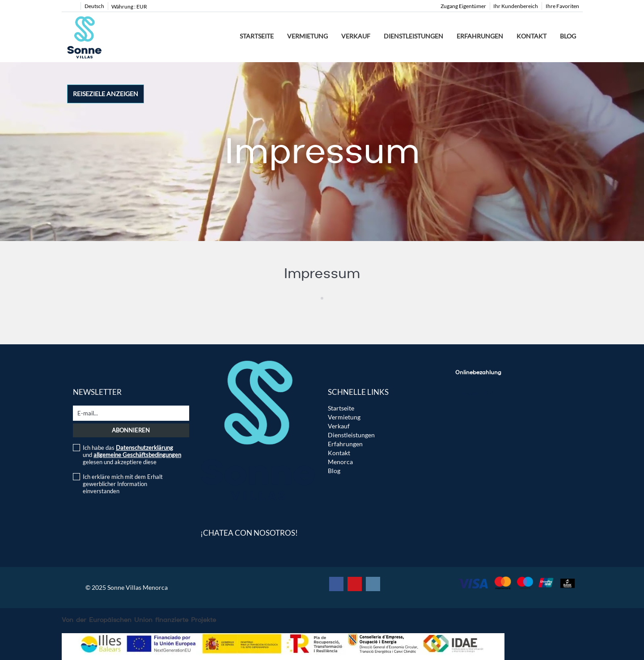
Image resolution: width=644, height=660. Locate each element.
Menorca (340, 462)
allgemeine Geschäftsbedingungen (137, 455)
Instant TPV (477, 393)
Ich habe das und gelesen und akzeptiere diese (132, 455)
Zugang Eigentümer (463, 6)
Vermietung (307, 36)
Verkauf (356, 36)
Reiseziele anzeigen (106, 94)
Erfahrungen (480, 36)
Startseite (257, 36)
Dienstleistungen (413, 36)
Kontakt (532, 36)
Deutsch (94, 6)
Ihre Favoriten (562, 6)
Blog (568, 36)
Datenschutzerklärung (144, 448)
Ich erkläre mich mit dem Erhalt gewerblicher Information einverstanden (123, 484)
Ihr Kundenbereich (516, 6)
